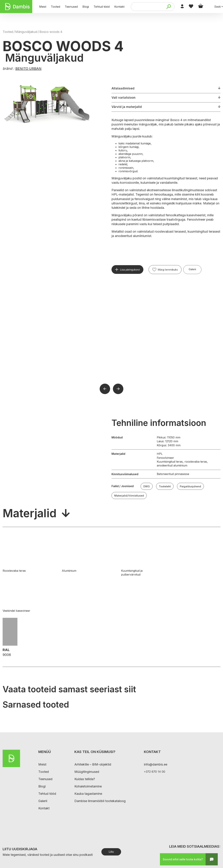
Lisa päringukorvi (130, 270)
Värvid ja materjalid (127, 107)
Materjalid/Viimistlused (129, 496)
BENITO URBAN (28, 69)
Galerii (192, 269)
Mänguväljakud (26, 32)
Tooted (8, 32)
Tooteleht (165, 486)
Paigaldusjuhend (190, 486)
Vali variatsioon (124, 98)
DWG (147, 486)
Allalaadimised (123, 88)
